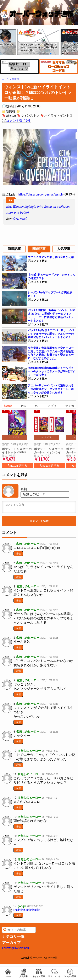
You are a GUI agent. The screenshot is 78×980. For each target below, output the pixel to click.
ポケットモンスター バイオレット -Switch (17, 451)
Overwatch (20, 218)
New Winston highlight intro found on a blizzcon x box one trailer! (38, 210)
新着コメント (55, 973)
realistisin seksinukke (27, 910)
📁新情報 (9, 112)
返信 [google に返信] (18, 915)
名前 (24, 489)
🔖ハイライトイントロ (56, 116)
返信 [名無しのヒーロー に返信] (18, 553)
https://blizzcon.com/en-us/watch (41, 194)
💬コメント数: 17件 (16, 121)
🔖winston (9, 116)
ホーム (8, 973)
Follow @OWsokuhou (15, 948)
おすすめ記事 (39, 973)
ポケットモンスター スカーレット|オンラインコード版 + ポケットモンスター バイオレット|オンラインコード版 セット (49, 451)
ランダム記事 (70, 973)
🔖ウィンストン (28, 116)
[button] (3, 41)
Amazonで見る (17, 466)
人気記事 (23, 973)
